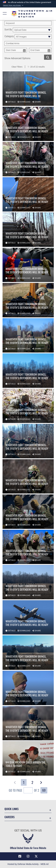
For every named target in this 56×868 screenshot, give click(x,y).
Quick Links (11, 809)
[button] (13, 5)
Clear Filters (17, 67)
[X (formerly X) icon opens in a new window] (36, 856)
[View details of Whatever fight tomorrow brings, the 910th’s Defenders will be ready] (28, 124)
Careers (9, 817)
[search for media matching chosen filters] (48, 57)
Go (44, 790)
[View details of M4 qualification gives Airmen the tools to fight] (28, 759)
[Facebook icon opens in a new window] (20, 856)
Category (9, 36)
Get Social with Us (28, 831)
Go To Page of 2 (24, 791)
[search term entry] (28, 23)
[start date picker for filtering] (16, 50)
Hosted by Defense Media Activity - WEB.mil (28, 864)
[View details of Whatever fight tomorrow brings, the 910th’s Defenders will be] (28, 89)
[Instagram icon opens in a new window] (28, 856)
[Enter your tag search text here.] (28, 43)
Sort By (8, 30)
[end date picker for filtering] (40, 50)
